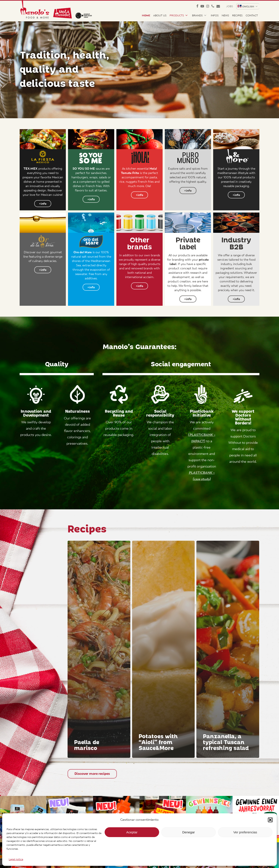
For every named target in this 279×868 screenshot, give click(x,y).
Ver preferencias (245, 832)
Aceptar (132, 832)
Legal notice (16, 859)
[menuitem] (248, 7)
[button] (270, 820)
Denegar (189, 832)
